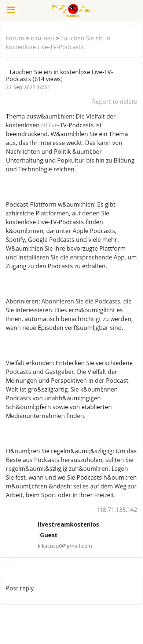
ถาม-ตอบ (42, 38)
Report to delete (115, 102)
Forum (15, 38)
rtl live (49, 125)
